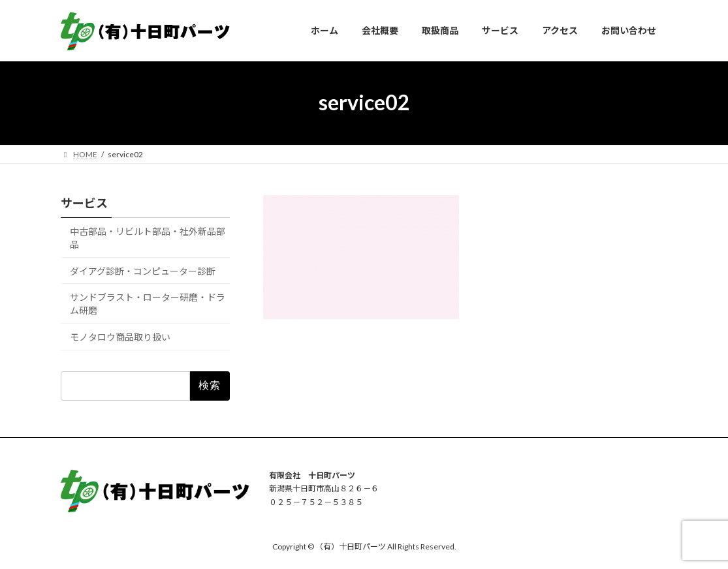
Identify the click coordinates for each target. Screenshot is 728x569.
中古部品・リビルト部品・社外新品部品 (148, 238)
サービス (84, 203)
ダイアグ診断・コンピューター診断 (143, 270)
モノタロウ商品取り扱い (120, 336)
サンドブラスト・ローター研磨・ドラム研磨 (148, 304)
